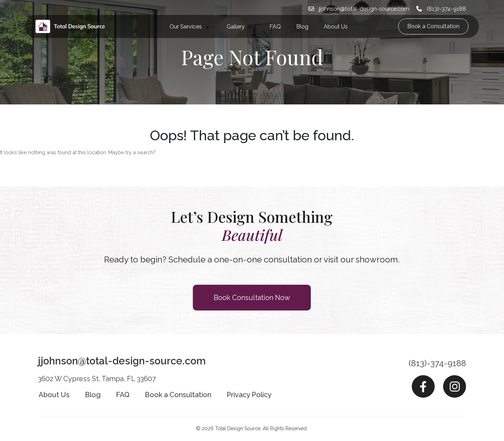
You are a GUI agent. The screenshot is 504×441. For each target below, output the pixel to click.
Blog (302, 21)
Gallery (236, 21)
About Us (336, 21)
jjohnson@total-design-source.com (122, 361)
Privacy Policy (249, 395)
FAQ (275, 21)
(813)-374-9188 (437, 363)
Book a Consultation (433, 21)
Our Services (186, 21)
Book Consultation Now (252, 298)
